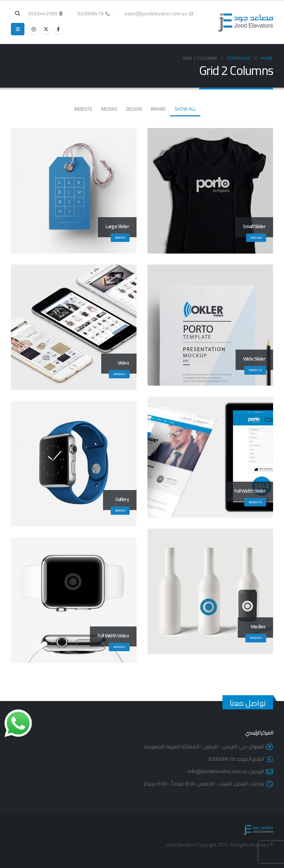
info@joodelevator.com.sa (217, 771)
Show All (185, 109)
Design (134, 109)
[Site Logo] (246, 23)
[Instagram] (33, 29)
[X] (46, 29)
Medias (109, 109)
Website (83, 109)
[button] (18, 13)
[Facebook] (58, 29)
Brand (158, 109)
